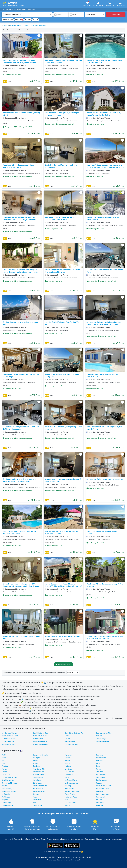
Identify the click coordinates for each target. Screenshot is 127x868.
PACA (4, 755)
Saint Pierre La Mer (40, 786)
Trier (35, 20)
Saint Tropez (38, 805)
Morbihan (100, 761)
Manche (68, 763)
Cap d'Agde (6, 775)
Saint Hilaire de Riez (41, 733)
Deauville (5, 786)
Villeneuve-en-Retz (103, 741)
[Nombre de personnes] (95, 15)
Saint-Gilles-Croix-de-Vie (74, 733)
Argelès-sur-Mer (39, 769)
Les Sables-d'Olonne (9, 733)
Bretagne (100, 755)
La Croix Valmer (70, 803)
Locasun (107, 839)
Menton (99, 800)
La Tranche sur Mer (72, 783)
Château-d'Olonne (8, 744)
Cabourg (68, 786)
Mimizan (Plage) (8, 789)
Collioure (99, 791)
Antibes (68, 800)
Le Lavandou (101, 775)
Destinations (8, 20)
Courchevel (100, 803)
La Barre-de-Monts (40, 741)
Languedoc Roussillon (41, 755)
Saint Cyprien (101, 777)
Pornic (67, 736)
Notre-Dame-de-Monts (10, 736)
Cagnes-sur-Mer (7, 805)
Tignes (4, 769)
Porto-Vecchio (70, 794)
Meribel (4, 772)
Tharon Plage (101, 739)
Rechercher (116, 15)
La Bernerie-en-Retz (9, 739)
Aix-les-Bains (70, 789)
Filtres (19, 20)
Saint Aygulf (101, 797)
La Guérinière (38, 739)
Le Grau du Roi (38, 775)
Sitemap (99, 839)
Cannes (99, 769)
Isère (4, 763)
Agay (35, 797)
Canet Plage (6, 803)
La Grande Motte (71, 780)
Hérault (36, 761)
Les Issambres (102, 780)
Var (3, 761)
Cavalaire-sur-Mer (8, 780)
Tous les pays (90, 839)
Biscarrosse (37, 783)
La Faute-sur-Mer (103, 789)
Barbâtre (99, 736)
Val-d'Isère (37, 780)
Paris (98, 766)
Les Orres (68, 769)
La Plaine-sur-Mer (71, 744)
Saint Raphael (38, 777)
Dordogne (37, 766)
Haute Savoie (101, 758)
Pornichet (100, 805)
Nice (35, 803)
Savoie (67, 758)
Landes (36, 763)
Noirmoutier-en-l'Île (40, 736)
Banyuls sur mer (39, 789)
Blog (72, 839)
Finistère (5, 766)
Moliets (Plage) (39, 791)
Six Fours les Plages (72, 791)
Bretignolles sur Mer (104, 733)
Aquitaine (68, 755)
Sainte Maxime (39, 772)
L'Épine (67, 739)
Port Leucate (6, 797)
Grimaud (36, 794)
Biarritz (67, 805)
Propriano (5, 800)
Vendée (68, 761)
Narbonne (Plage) (71, 797)
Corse (4, 758)
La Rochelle (6, 794)
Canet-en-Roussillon (9, 791)
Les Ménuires (70, 772)
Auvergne (37, 758)
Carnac (67, 777)
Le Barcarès (69, 775)
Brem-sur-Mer (70, 741)
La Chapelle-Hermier (41, 744)
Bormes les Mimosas (9, 783)
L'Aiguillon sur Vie (8, 741)
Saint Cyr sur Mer (103, 794)
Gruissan (99, 783)
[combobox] (27, 15)
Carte (28, 20)
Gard (98, 763)
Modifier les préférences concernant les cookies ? (63, 860)
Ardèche (68, 766)
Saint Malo (37, 800)
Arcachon (100, 772)
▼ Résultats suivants (63, 664)
